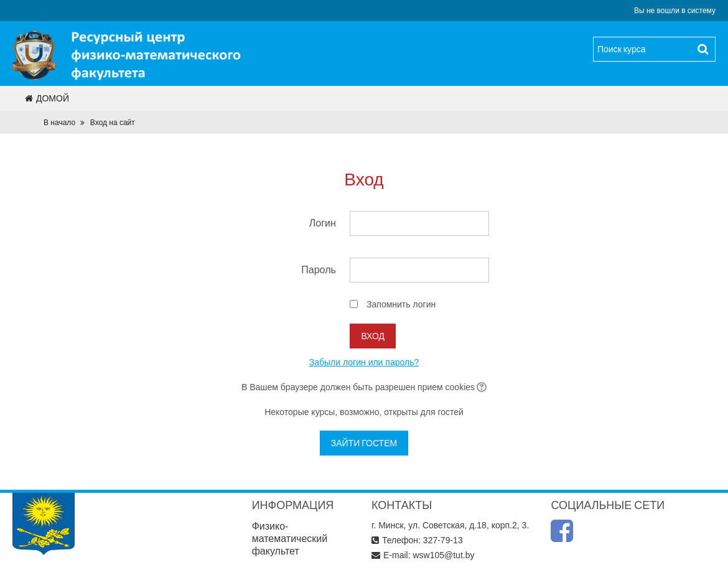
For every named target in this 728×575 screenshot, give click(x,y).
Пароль (319, 270)
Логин (323, 223)
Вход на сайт (113, 123)
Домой (47, 98)
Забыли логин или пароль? (364, 362)
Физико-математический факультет (290, 539)
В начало (59, 123)
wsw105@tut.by (443, 555)
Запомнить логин (401, 304)
